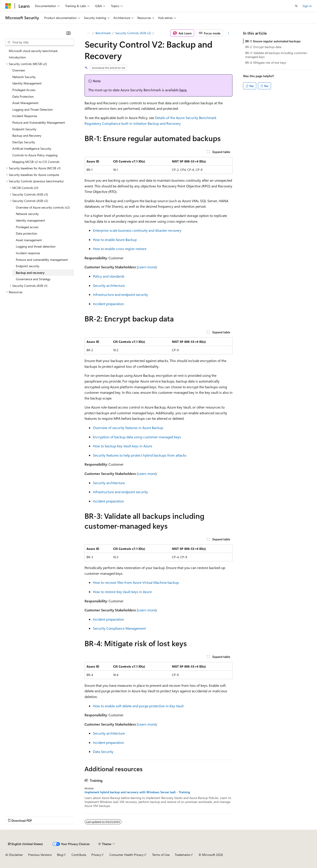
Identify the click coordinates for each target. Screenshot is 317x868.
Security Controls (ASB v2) (133, 33)
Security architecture (109, 285)
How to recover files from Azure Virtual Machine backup (136, 582)
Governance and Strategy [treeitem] (33, 279)
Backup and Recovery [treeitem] (27, 135)
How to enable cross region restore (120, 249)
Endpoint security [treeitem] (28, 266)
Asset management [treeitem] (29, 240)
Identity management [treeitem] (30, 220)
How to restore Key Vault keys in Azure (122, 592)
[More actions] (229, 33)
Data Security (103, 751)
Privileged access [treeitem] (27, 227)
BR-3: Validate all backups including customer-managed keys (277, 55)
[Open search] (296, 6)
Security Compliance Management (119, 628)
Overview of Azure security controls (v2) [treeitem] (43, 207)
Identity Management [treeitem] (27, 83)
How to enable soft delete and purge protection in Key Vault (138, 706)
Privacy (96, 855)
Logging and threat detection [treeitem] (36, 246)
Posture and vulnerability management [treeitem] (42, 260)
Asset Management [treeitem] (25, 103)
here (183, 90)
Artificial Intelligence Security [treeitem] (32, 148)
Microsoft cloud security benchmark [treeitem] (33, 51)
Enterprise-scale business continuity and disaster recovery (137, 230)
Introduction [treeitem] (17, 57)
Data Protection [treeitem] (23, 96)
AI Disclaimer (14, 855)
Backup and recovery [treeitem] (30, 273)
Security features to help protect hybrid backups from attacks (140, 455)
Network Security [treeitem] (24, 77)
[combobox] (40, 42)
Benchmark (103, 33)
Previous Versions (40, 855)
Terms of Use (161, 855)
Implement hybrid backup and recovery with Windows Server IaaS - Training (137, 792)
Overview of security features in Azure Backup (128, 428)
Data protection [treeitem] (27, 233)
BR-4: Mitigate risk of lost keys (266, 63)
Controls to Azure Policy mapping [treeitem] (35, 155)
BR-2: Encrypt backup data (263, 47)
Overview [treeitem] (19, 70)
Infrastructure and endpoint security (120, 294)
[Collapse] (68, 33)
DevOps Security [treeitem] (24, 142)
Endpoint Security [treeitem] (24, 129)
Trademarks (182, 855)
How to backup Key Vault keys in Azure (123, 446)
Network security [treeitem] (27, 214)
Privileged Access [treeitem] (24, 90)
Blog (60, 855)
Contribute (79, 855)
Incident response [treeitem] (28, 253)
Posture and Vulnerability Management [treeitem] (39, 122)
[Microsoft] (8, 6)
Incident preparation (108, 304)
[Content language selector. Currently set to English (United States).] (25, 844)
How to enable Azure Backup (115, 240)
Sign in (307, 6)
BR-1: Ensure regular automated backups (273, 41)
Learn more (147, 267)
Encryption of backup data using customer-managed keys (137, 437)
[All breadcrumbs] (88, 33)
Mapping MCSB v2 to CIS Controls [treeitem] (36, 162)
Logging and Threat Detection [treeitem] (33, 109)
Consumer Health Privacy (126, 855)
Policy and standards (109, 276)
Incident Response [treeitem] (25, 116)
